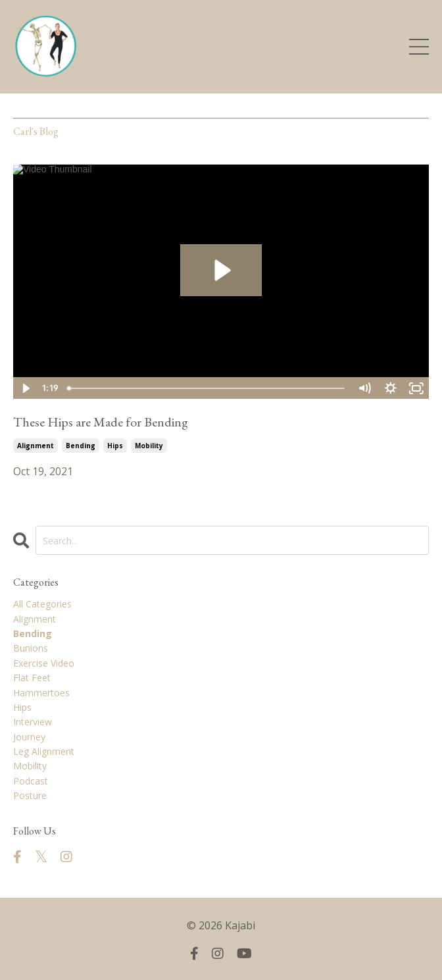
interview (33, 722)
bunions (31, 648)
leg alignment (44, 751)
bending (81, 446)
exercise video (44, 663)
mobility (149, 446)
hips (115, 446)
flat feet (32, 678)
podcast (31, 781)
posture (30, 795)
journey (29, 737)
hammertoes (41, 693)
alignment (36, 446)
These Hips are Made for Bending (101, 422)
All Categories (42, 604)
